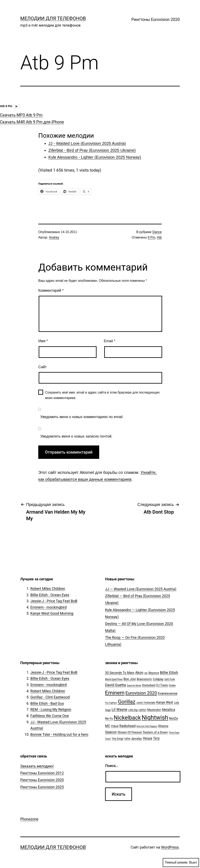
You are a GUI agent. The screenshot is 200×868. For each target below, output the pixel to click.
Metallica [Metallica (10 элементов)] (169, 710)
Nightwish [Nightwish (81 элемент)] (155, 717)
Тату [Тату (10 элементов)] (156, 738)
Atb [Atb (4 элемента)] (146, 673)
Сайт (43, 367)
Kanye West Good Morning (52, 613)
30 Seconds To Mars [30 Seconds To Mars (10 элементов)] (120, 673)
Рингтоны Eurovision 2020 (156, 19)
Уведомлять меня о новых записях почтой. (76, 436)
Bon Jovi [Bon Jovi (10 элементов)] (130, 679)
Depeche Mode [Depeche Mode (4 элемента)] (134, 686)
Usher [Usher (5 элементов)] (127, 739)
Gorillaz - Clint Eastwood (50, 697)
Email (110, 341)
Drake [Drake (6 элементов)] (172, 685)
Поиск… (112, 766)
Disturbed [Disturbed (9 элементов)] (149, 685)
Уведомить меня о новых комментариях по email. (82, 417)
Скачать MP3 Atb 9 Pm (21, 115)
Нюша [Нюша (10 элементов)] (148, 738)
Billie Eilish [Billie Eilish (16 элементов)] (169, 673)
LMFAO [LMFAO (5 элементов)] (142, 710)
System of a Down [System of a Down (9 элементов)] (155, 732)
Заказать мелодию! (37, 766)
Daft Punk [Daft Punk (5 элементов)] (170, 679)
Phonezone (29, 819)
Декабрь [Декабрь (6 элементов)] (137, 738)
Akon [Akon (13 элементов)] (139, 673)
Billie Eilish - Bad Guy (47, 703)
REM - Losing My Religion (51, 709)
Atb (159, 237)
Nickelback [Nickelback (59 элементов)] (127, 718)
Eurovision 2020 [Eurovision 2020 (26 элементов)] (141, 693)
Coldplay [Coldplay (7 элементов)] (158, 679)
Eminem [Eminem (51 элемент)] (115, 693)
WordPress (170, 847)
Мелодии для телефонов (53, 18)
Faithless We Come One (50, 716)
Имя (43, 341)
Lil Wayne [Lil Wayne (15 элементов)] (119, 709)
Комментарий (51, 290)
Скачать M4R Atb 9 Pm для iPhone (32, 122)
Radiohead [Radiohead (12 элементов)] (127, 726)
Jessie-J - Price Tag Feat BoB (54, 601)
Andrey (54, 237)
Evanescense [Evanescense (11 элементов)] (168, 693)
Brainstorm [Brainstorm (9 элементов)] (144, 679)
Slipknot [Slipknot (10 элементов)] (111, 732)
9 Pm (152, 237)
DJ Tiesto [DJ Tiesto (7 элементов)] (162, 685)
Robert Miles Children (48, 589)
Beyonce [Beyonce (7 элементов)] (154, 673)
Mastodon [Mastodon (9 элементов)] (154, 710)
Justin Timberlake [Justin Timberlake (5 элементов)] (146, 703)
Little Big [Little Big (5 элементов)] (133, 710)
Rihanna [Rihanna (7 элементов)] (163, 726)
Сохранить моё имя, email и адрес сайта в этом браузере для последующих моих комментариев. (102, 395)
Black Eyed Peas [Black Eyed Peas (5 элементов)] (114, 679)
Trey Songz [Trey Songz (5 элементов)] (117, 739)
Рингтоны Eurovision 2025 (42, 787)
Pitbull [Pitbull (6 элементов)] (115, 726)
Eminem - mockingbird (48, 607)
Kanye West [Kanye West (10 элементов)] (165, 702)
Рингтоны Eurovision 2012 (42, 773)
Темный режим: (181, 863)
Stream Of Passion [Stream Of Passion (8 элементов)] (130, 732)
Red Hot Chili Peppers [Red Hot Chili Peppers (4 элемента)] (147, 726)
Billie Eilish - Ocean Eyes (50, 595)
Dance (157, 232)
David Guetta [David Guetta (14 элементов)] (115, 685)
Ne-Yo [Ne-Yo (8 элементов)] (109, 719)
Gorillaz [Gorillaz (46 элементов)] (127, 702)
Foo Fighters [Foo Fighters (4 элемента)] (111, 703)
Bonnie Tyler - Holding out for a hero (59, 734)
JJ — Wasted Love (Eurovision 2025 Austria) (141, 589)
